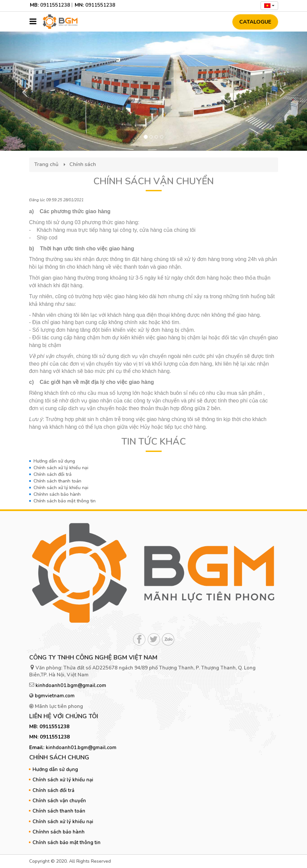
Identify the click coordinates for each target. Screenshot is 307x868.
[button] (23, 91)
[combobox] (269, 6)
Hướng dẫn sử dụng (54, 461)
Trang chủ (46, 164)
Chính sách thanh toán (57, 481)
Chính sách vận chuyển (59, 801)
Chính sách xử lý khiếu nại (61, 468)
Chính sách (83, 164)
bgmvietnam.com (55, 696)
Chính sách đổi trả (53, 474)
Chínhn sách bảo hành (57, 494)
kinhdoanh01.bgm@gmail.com (71, 685)
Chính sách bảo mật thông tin (65, 501)
